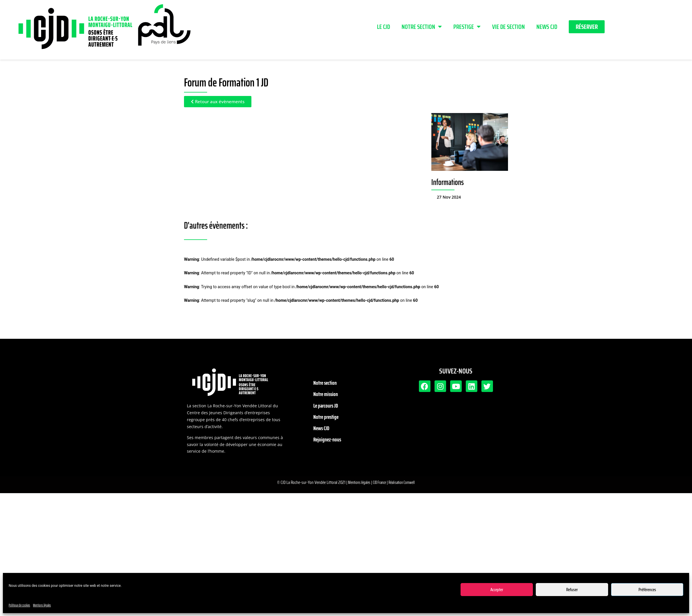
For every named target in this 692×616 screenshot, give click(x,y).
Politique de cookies (19, 605)
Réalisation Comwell (402, 482)
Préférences (647, 590)
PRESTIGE (467, 27)
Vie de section (508, 27)
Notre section (422, 27)
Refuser (572, 590)
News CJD (547, 27)
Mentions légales (42, 605)
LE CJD (383, 27)
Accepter (497, 590)
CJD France (379, 482)
